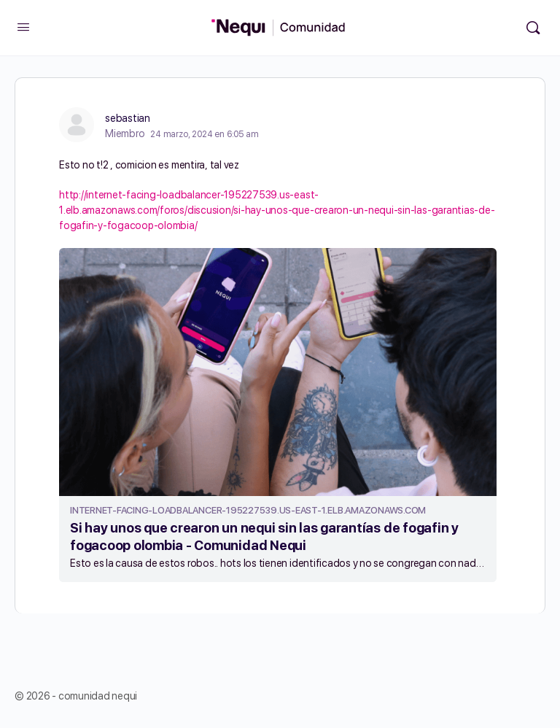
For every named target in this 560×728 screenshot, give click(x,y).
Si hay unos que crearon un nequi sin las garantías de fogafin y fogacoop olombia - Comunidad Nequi (264, 537)
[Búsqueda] (533, 28)
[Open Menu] (23, 27)
